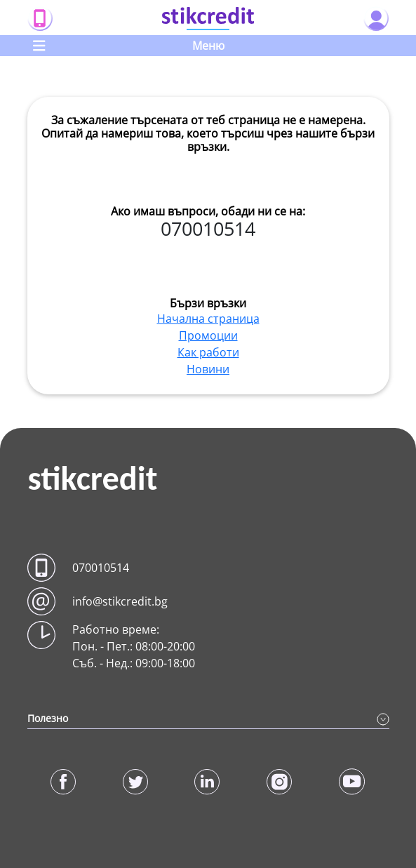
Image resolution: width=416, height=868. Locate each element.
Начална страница (208, 319)
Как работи (208, 352)
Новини (208, 369)
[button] (208, 568)
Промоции (208, 335)
